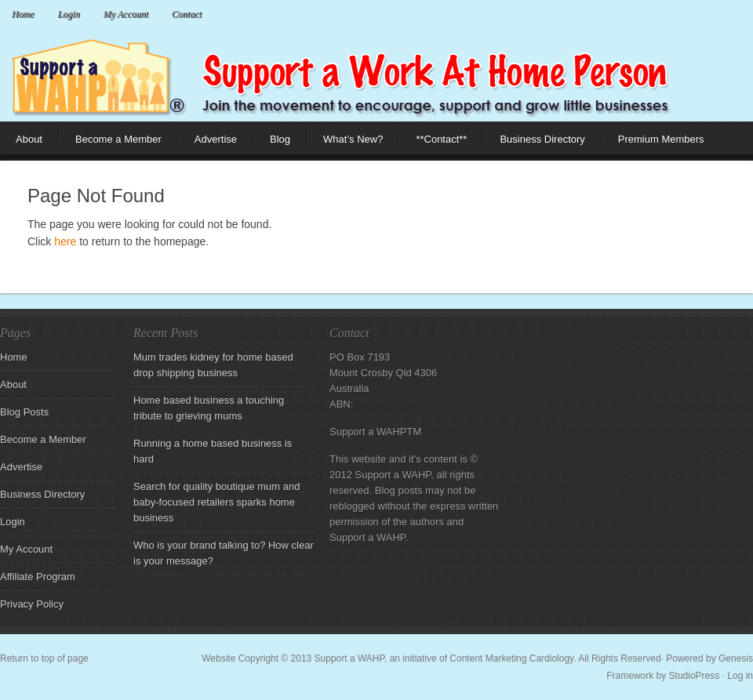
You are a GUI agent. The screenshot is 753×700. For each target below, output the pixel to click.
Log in (740, 676)
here (65, 241)
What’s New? (345, 144)
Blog (272, 144)
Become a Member (118, 139)
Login (69, 14)
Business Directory (542, 139)
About (21, 144)
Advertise (216, 139)
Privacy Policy (32, 604)
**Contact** (441, 139)
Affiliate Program (38, 577)
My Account (126, 14)
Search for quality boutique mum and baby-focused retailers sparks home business (216, 502)
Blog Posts (24, 412)
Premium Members (661, 139)
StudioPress (695, 676)
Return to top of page (44, 658)
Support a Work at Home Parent (376, 74)
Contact (187, 14)
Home (23, 14)
